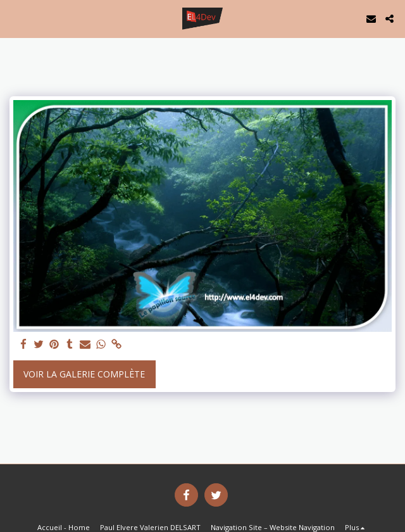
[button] (14, 18)
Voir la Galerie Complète (84, 374)
